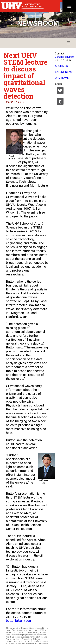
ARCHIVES (61, 66)
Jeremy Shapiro (64, 57)
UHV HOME (62, 78)
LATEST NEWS (64, 72)
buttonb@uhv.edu (18, 621)
